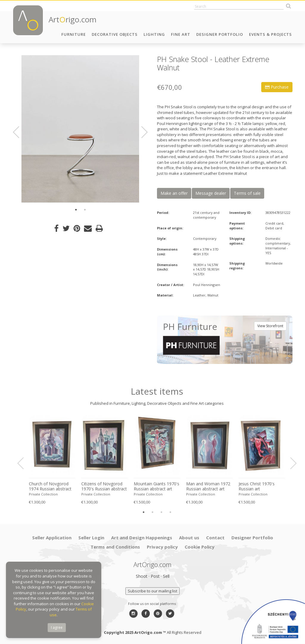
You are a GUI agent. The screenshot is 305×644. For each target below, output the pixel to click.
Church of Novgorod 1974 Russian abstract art (50, 487)
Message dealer (211, 193)
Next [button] (141, 132)
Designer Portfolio (220, 34)
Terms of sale (247, 193)
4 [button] (170, 512)
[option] (80, 129)
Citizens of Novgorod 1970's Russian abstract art (104, 487)
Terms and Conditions (115, 547)
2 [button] (85, 210)
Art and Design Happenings (142, 538)
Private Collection (43, 494)
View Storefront (270, 326)
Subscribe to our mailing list (152, 591)
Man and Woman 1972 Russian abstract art (208, 486)
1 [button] (76, 210)
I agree (57, 627)
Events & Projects (270, 34)
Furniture (74, 34)
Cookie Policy (200, 547)
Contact (215, 538)
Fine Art (181, 34)
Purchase (277, 87)
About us (189, 538)
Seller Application (52, 538)
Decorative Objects (115, 34)
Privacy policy (162, 547)
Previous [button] (20, 132)
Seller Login (91, 538)
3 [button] (161, 512)
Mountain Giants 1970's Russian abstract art (157, 486)
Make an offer (174, 193)
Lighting (154, 34)
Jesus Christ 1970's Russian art (257, 486)
